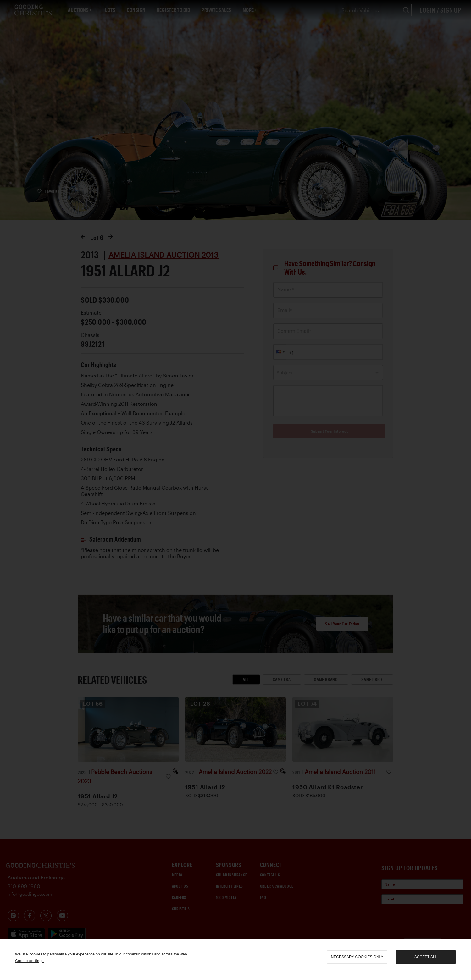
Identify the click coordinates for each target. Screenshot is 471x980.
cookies (36, 954)
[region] (235, 960)
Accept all (426, 957)
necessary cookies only (357, 957)
